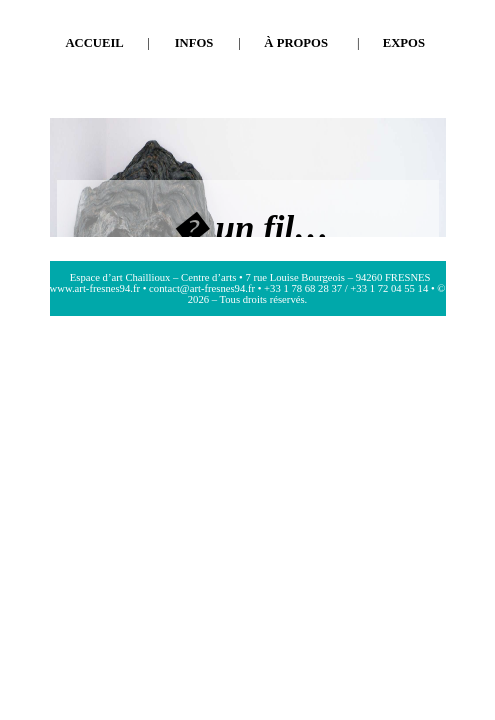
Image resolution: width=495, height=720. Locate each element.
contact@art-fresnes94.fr (202, 288)
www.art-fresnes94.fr (95, 288)
